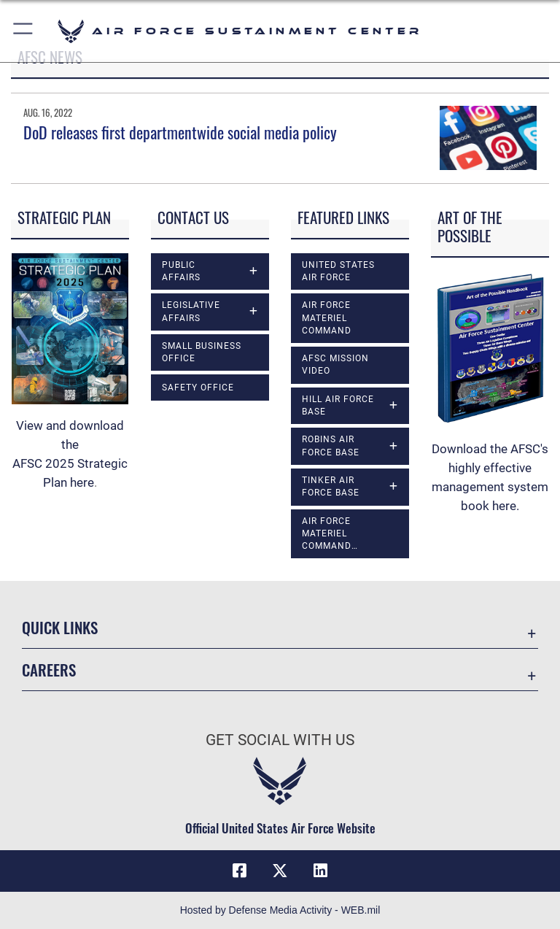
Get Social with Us (280, 740)
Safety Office (198, 388)
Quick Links (60, 627)
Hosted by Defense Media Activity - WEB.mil (280, 910)
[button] (24, 31)
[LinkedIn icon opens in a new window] (321, 871)
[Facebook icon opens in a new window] (239, 871)
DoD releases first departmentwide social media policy (181, 132)
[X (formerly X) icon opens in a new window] (280, 871)
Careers (49, 670)
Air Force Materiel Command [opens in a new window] (327, 318)
